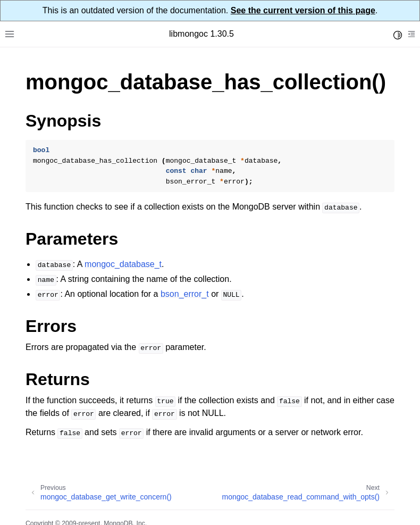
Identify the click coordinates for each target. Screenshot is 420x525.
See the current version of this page (303, 10)
